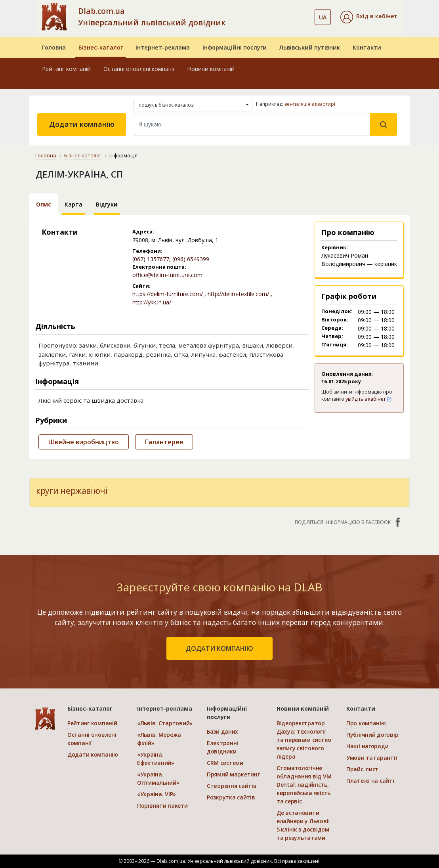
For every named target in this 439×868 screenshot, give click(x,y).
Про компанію (366, 723)
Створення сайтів (232, 786)
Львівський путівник (310, 47)
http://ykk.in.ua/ (152, 302)
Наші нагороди (367, 746)
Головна (54, 47)
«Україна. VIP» (157, 794)
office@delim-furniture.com (167, 275)
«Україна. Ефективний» (156, 759)
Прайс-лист (362, 769)
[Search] (252, 124)
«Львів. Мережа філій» (159, 739)
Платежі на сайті (370, 781)
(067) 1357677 (151, 259)
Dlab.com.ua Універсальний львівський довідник (152, 17)
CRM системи (225, 763)
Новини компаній (211, 69)
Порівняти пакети (162, 806)
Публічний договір (372, 735)
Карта (73, 204)
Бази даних (222, 731)
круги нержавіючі (72, 491)
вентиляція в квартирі (310, 104)
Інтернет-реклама (163, 47)
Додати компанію (82, 124)
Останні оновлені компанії (139, 69)
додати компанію (219, 648)
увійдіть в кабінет (369, 399)
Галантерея (164, 442)
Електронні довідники (222, 747)
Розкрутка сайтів (231, 797)
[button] (369, 17)
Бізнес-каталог (101, 47)
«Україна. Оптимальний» (158, 778)
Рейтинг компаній (66, 69)
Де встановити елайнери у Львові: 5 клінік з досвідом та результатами (303, 825)
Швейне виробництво (84, 442)
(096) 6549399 (191, 259)
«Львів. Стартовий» (165, 723)
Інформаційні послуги (235, 47)
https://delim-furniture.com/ (168, 294)
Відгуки (107, 204)
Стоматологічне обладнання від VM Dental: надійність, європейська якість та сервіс (304, 785)
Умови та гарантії (371, 758)
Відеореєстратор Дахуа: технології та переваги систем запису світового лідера (304, 740)
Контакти (367, 47)
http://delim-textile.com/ (238, 294)
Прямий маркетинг (233, 774)
